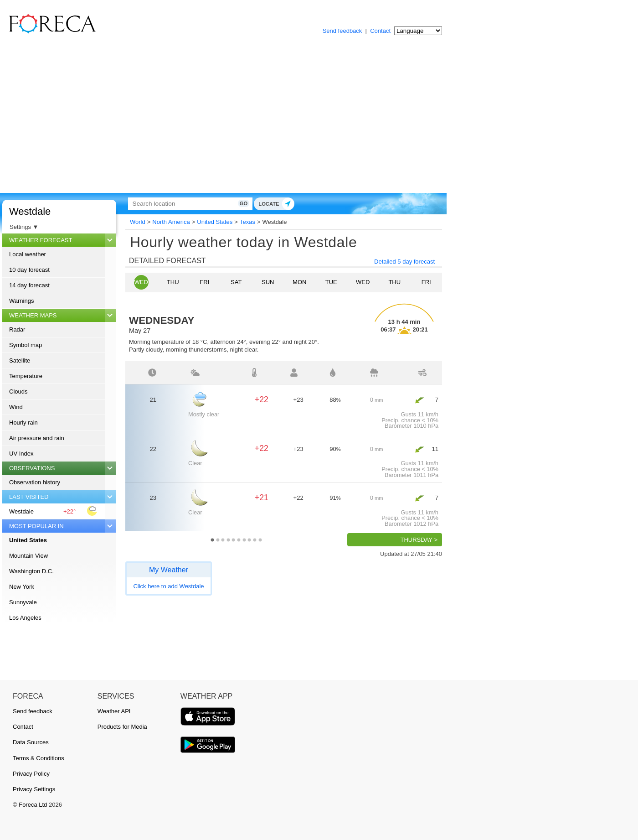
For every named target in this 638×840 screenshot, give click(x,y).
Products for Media (122, 727)
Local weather (28, 254)
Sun (268, 282)
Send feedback (342, 31)
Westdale (30, 211)
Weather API (114, 711)
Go (327, 203)
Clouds (18, 391)
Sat (236, 282)
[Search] (230, 204)
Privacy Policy (31, 774)
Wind (16, 407)
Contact (380, 31)
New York (22, 587)
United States (28, 540)
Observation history (35, 482)
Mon (299, 282)
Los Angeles (25, 618)
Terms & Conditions (39, 758)
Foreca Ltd (33, 805)
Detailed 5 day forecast (404, 262)
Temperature (26, 376)
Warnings (21, 301)
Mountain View (28, 556)
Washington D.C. (31, 571)
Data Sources (31, 742)
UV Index (21, 454)
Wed (141, 282)
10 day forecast (29, 270)
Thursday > (419, 540)
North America (171, 222)
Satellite (20, 360)
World (138, 222)
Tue (331, 282)
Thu (173, 282)
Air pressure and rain (37, 438)
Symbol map (26, 345)
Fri (204, 282)
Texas (247, 222)
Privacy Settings (34, 789)
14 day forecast (29, 285)
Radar (17, 329)
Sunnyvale (23, 602)
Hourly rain (23, 423)
